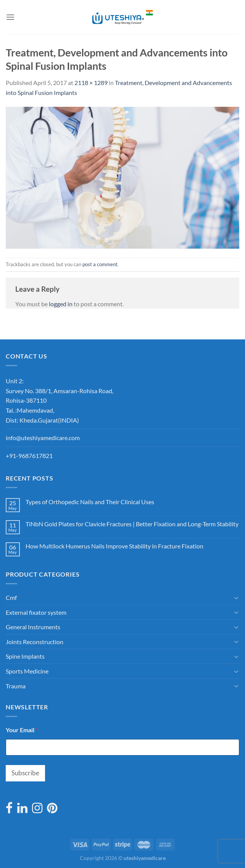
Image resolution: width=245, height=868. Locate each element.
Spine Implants (25, 656)
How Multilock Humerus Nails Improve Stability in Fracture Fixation (114, 546)
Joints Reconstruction (35, 642)
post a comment (100, 264)
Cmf (11, 597)
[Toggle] (236, 598)
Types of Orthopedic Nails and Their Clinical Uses (90, 502)
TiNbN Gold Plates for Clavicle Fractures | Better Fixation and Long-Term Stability (132, 524)
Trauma (16, 686)
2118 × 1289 (91, 83)
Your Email (22, 730)
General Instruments (33, 627)
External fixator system (36, 612)
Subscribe (25, 773)
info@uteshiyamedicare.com (43, 438)
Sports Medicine (27, 671)
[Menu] (10, 17)
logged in (61, 304)
